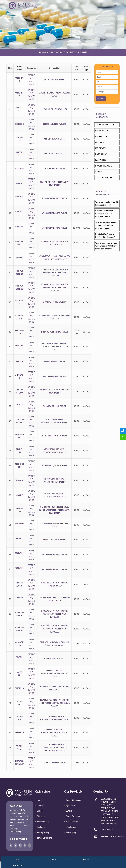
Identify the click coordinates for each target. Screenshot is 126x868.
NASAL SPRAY (101, 154)
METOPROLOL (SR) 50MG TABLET (55, 466)
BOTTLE (86, 332)
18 (10, 332)
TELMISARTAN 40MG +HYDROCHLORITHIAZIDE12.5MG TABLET (55, 733)
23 (10, 406)
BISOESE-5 (19, 124)
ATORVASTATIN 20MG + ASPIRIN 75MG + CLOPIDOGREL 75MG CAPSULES (55, 287)
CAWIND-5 (19, 169)
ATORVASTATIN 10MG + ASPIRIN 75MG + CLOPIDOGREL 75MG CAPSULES (55, 273)
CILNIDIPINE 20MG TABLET (55, 154)
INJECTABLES (101, 142)
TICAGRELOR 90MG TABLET (55, 762)
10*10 (76, 376)
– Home (39, 800)
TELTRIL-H (19, 733)
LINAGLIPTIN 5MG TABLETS (55, 376)
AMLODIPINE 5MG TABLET (55, 80)
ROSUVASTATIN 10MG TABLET (55, 555)
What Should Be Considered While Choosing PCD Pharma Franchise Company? (106, 246)
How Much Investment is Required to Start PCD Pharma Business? (105, 214)
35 (10, 584)
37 (10, 614)
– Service (39, 811)
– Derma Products (72, 816)
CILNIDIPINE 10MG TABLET (55, 139)
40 (10, 659)
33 (10, 555)
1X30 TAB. (76, 332)
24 (10, 421)
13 (10, 258)
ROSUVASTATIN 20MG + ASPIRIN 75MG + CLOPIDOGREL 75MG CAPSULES (55, 629)
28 (10, 480)
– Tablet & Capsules (73, 800)
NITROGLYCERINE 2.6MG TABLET (55, 332)
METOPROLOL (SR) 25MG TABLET (55, 436)
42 (10, 688)
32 (10, 540)
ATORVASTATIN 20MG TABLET (55, 213)
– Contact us (41, 827)
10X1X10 (77, 228)
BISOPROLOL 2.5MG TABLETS (55, 109)
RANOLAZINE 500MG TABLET (55, 540)
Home (43, 52)
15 (10, 287)
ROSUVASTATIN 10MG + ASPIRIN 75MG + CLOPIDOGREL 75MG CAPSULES (55, 614)
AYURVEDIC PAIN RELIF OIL (106, 125)
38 (10, 629)
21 (10, 376)
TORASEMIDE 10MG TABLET (55, 406)
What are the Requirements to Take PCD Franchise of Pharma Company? (106, 225)
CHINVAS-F (19, 258)
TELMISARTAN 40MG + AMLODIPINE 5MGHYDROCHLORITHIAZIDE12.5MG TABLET (55, 703)
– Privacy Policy (42, 832)
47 (10, 762)
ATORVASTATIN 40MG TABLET (55, 228)
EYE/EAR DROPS (102, 137)
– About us (40, 805)
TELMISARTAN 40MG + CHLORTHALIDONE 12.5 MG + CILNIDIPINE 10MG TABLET (55, 748)
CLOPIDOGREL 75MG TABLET (55, 302)
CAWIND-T (19, 183)
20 (10, 362)
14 (10, 273)
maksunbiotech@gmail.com (112, 836)
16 (10, 302)
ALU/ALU (86, 80)
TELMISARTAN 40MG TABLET (55, 659)
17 (10, 317)
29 (10, 495)
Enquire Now (18, 865)
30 (10, 510)
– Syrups (68, 811)
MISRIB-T (19, 495)
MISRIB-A (19, 480)
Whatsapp (52, 859)
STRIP (86, 584)
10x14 (76, 644)
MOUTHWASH (101, 148)
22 (10, 391)
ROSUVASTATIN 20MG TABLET (55, 569)
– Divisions (40, 816)
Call (18, 859)
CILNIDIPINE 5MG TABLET (55, 169)
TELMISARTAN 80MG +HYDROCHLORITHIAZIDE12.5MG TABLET (55, 673)
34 (10, 569)
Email (86, 859)
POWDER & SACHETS (104, 166)
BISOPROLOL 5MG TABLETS (55, 124)
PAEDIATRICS (101, 160)
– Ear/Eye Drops (71, 822)
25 (10, 436)
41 (10, 673)
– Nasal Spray (70, 832)
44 (10, 718)
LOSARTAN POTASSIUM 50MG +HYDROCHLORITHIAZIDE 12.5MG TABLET (55, 347)
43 (10, 703)
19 (10, 347)
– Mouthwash (70, 827)
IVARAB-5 (19, 362)
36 (10, 599)
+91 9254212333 (108, 830)
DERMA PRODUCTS (103, 131)
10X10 (76, 80)
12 (10, 243)
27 (10, 466)
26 (10, 451)
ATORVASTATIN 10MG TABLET (55, 198)
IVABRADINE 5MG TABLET (55, 362)
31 (10, 525)
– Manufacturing (42, 822)
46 (10, 748)
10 (10, 213)
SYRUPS (99, 172)
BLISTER (86, 644)
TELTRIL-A (19, 688)
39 (10, 644)
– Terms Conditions (44, 838)
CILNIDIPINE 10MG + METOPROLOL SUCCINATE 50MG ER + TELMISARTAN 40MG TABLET (55, 510)
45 (10, 733)
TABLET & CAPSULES (104, 178)
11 (10, 228)
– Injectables (70, 805)
